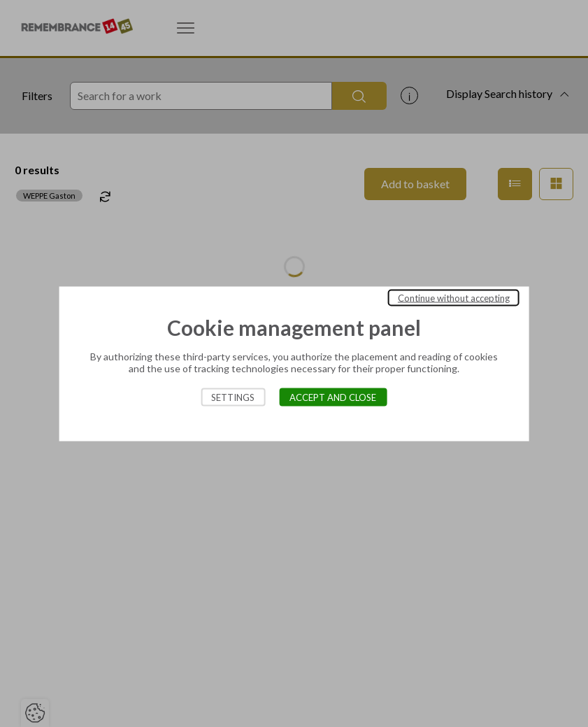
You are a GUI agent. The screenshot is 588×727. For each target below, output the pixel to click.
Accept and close (333, 397)
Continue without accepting (454, 297)
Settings (233, 397)
